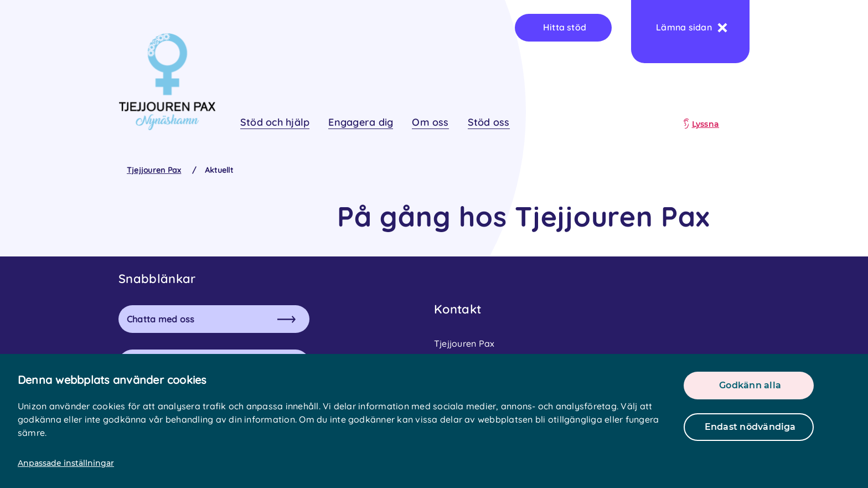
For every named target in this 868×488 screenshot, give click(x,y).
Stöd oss (489, 122)
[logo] (167, 82)
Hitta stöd (565, 27)
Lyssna (706, 124)
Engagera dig (361, 122)
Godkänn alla (750, 385)
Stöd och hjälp (275, 122)
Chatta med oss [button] (211, 319)
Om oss (430, 122)
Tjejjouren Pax (154, 170)
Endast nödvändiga (750, 427)
